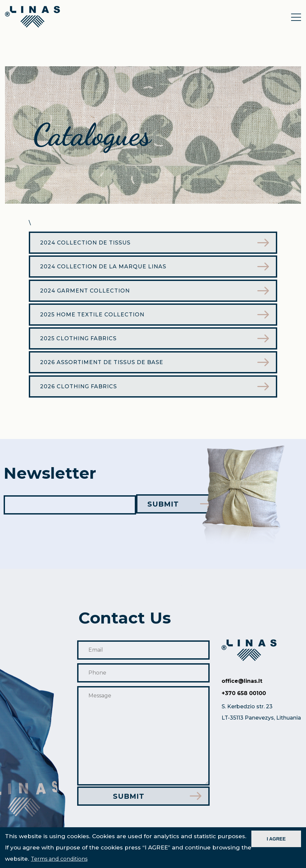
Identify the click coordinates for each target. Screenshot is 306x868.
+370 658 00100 (244, 698)
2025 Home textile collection (94, 318)
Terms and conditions (59, 859)
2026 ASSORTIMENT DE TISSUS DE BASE (103, 368)
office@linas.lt (242, 686)
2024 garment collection (87, 293)
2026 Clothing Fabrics (80, 393)
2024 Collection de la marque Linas (105, 269)
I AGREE (276, 839)
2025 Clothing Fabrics (80, 343)
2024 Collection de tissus (87, 244)
